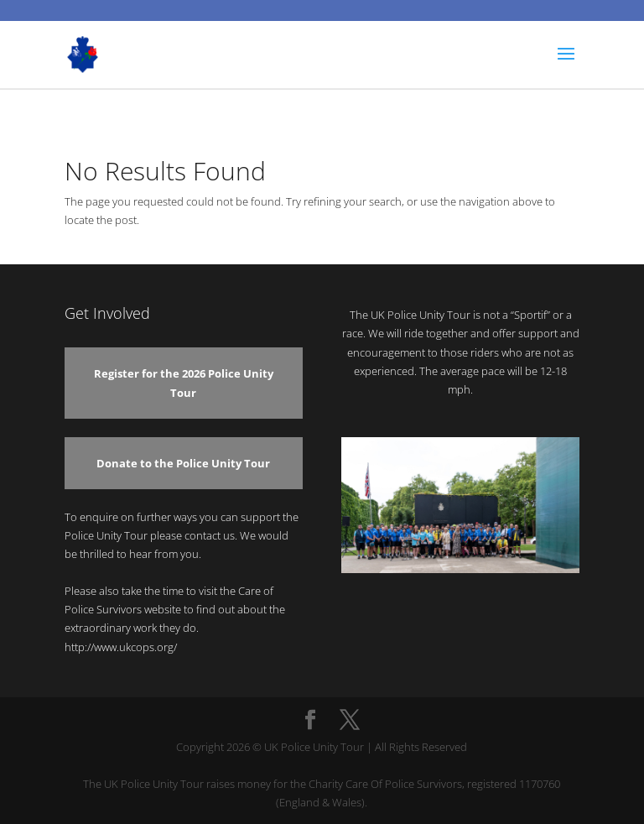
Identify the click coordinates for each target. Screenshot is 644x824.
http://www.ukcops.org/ (121, 647)
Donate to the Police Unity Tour (183, 463)
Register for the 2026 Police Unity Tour (184, 383)
